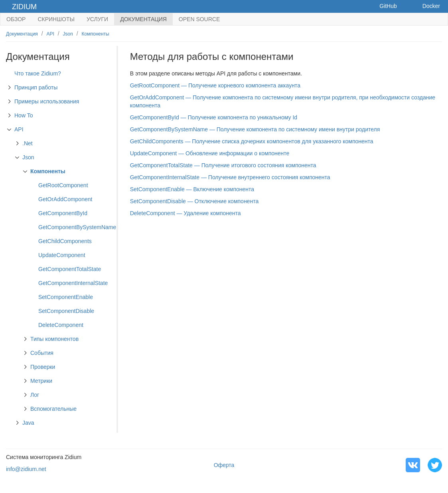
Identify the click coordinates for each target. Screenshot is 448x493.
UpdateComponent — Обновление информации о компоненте (210, 153)
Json (68, 34)
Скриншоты (56, 19)
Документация (143, 19)
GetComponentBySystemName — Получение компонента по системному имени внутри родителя (255, 129)
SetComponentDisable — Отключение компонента (194, 201)
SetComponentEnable (66, 297)
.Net (28, 143)
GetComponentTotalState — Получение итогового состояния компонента (223, 165)
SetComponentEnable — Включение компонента (192, 189)
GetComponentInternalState (73, 283)
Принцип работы (36, 87)
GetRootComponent (63, 185)
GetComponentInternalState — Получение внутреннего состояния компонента (230, 177)
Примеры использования (47, 101)
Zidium (24, 7)
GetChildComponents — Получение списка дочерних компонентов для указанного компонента (252, 141)
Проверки (43, 367)
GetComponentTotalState (70, 269)
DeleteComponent (61, 325)
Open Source (199, 19)
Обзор (16, 19)
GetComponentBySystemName (77, 227)
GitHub (388, 6)
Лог (35, 395)
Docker (431, 6)
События (42, 353)
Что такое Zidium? (38, 73)
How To (24, 115)
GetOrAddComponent (65, 199)
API (50, 34)
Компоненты (96, 34)
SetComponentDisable (66, 311)
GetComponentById (63, 213)
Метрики (41, 381)
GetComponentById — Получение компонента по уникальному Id (214, 117)
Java (28, 423)
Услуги (97, 19)
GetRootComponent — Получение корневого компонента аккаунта (215, 85)
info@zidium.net (26, 469)
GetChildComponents (65, 241)
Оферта (224, 465)
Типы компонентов (54, 339)
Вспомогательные (53, 409)
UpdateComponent (62, 255)
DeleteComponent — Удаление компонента (186, 213)
